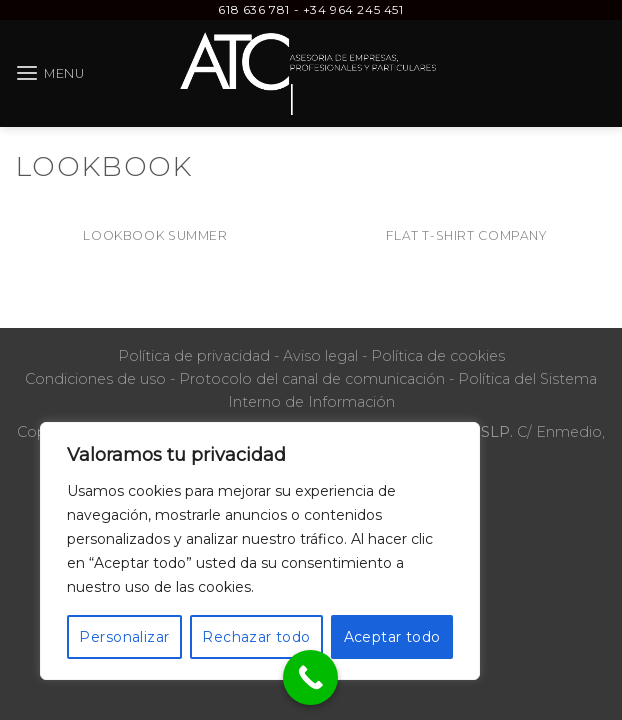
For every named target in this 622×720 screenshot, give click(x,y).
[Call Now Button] (310, 677)
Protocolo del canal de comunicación (312, 379)
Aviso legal (320, 356)
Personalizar (124, 637)
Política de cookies (438, 356)
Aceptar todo (392, 637)
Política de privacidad (194, 356)
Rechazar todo (256, 637)
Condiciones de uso (95, 379)
